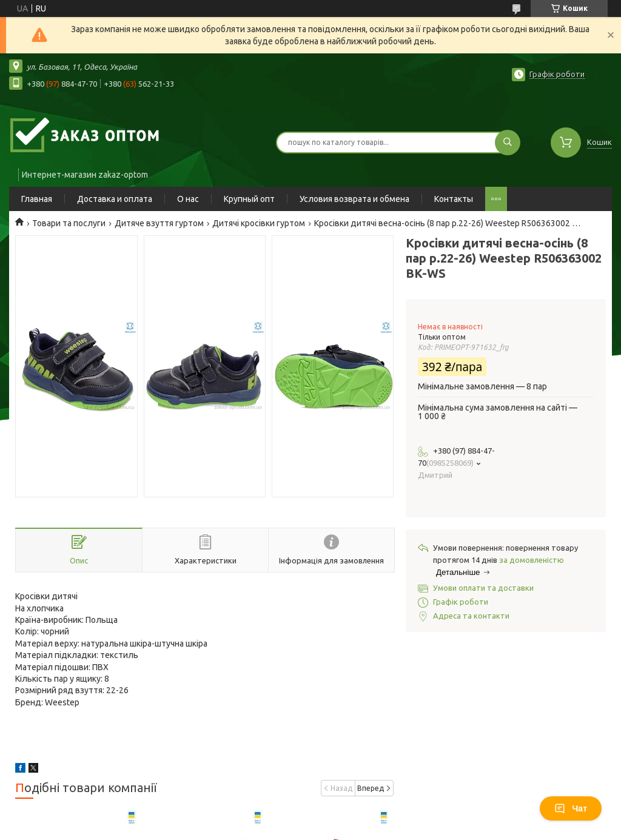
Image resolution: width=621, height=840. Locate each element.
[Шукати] (508, 143)
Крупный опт (249, 199)
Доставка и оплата (115, 199)
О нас (188, 199)
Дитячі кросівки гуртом (259, 223)
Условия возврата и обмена (354, 199)
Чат (571, 808)
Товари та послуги (69, 223)
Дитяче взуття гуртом (159, 223)
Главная (37, 199)
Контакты (454, 199)
